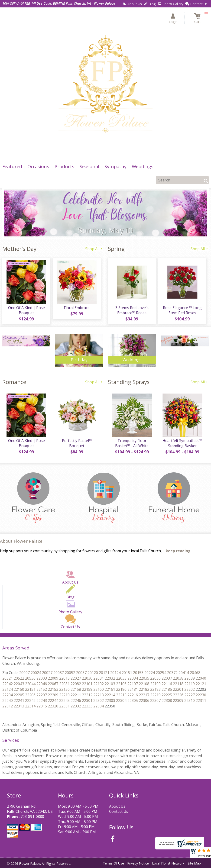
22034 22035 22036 (144, 678)
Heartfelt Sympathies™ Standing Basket (182, 443)
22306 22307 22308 (155, 700)
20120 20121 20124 (104, 673)
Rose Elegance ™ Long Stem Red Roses (182, 310)
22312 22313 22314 (19, 706)
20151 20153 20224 (138, 673)
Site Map (194, 863)
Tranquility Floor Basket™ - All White (132, 443)
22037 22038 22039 (178, 678)
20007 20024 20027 (36, 673)
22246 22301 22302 (87, 700)
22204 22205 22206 (19, 695)
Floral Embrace (77, 308)
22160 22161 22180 (110, 689)
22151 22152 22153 (42, 689)
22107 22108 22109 (144, 684)
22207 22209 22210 (53, 695)
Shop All (94, 249)
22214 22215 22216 (121, 695)
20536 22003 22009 (42, 678)
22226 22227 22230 (190, 695)
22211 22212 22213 (87, 695)
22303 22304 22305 (121, 700)
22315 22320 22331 (53, 706)
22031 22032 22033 (110, 678)
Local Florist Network (168, 863)
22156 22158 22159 (76, 689)
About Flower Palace (21, 541)
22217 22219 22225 (155, 695)
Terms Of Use (113, 863)
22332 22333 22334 (87, 706)
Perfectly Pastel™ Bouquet (77, 443)
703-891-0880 (32, 816)
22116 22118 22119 (178, 684)
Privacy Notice (138, 863)
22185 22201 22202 (178, 689)
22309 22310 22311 (190, 700)
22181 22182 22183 (144, 689)
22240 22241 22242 (19, 700)
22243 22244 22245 (53, 700)
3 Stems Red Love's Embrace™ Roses (132, 310)
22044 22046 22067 (42, 684)
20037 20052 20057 (70, 673)
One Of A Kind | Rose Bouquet (26, 310)
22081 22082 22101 (76, 684)
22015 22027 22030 (76, 678)
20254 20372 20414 (172, 673)
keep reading (178, 551)
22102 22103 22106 (110, 684)
